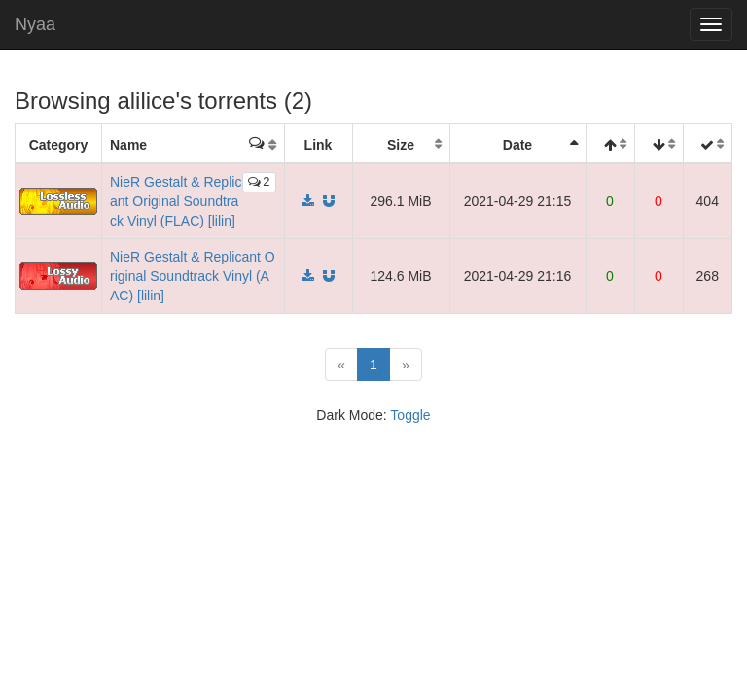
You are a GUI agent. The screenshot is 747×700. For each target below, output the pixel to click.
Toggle (410, 415)
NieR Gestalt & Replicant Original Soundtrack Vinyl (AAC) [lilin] (193, 276)
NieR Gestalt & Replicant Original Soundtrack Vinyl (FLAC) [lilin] (176, 201)
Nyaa (35, 24)
